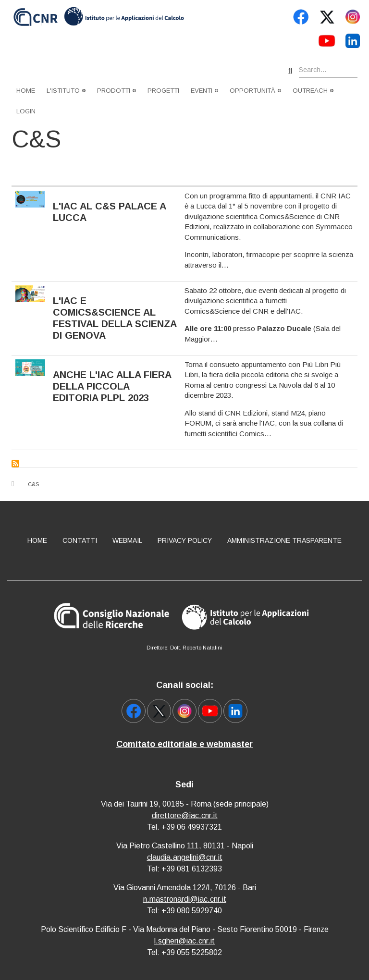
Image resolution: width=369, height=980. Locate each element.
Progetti (163, 91)
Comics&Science (212, 311)
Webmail (127, 540)
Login (26, 111)
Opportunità (255, 91)
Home (26, 91)
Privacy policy (185, 540)
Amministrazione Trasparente (284, 540)
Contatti (80, 540)
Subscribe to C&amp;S (15, 464)
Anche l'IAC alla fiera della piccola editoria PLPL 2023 (112, 386)
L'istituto (66, 91)
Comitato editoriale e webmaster (184, 744)
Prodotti (117, 91)
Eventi (204, 91)
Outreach (313, 91)
